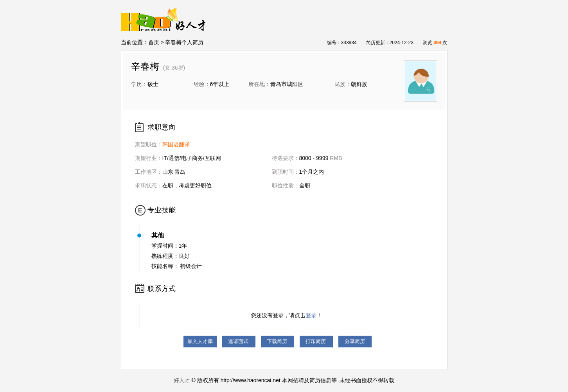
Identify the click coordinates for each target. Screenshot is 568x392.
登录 (311, 315)
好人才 (182, 380)
